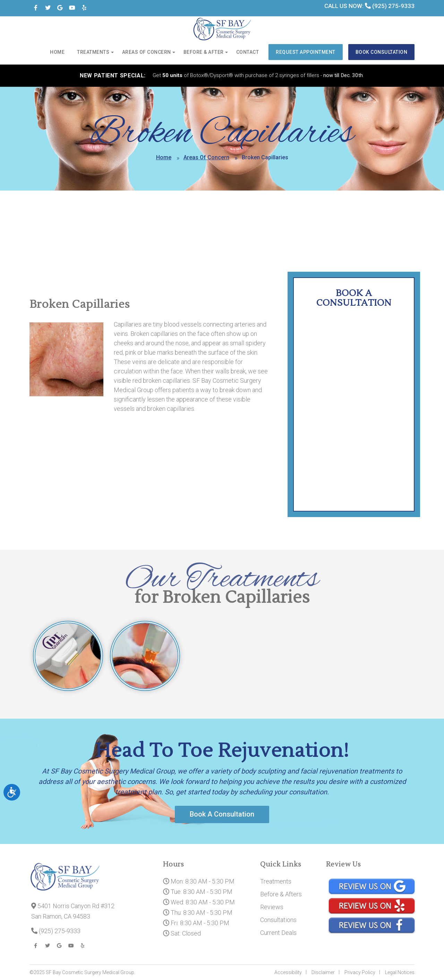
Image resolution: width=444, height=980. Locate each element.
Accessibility (288, 972)
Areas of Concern (147, 52)
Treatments (94, 52)
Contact (248, 52)
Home (58, 52)
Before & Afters (281, 894)
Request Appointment (306, 52)
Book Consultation (382, 52)
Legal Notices (400, 972)
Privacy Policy (360, 972)
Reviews (272, 907)
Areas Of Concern (206, 157)
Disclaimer (323, 972)
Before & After (204, 52)
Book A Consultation (222, 814)
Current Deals (278, 933)
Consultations (278, 920)
